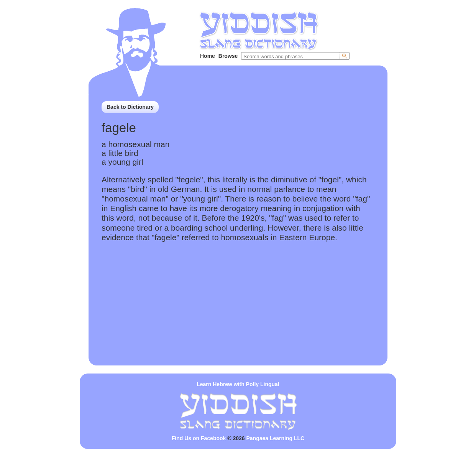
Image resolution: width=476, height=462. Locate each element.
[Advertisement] (238, 312)
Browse (228, 56)
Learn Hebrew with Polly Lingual (238, 384)
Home (208, 56)
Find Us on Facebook (199, 438)
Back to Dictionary (130, 107)
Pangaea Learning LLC (276, 438)
